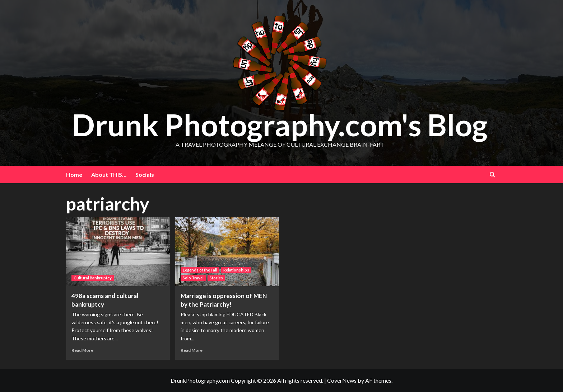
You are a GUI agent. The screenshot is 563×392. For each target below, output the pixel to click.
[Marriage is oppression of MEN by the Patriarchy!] (227, 252)
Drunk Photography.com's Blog (280, 125)
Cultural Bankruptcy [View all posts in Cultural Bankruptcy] (93, 278)
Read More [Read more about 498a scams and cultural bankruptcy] (82, 350)
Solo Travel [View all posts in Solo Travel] (193, 278)
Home (74, 174)
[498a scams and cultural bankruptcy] (118, 252)
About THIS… (109, 174)
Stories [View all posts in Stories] (216, 278)
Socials (145, 174)
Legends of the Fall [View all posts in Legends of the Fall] (200, 270)
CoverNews (342, 380)
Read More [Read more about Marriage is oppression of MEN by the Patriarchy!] (192, 350)
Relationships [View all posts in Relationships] (236, 270)
